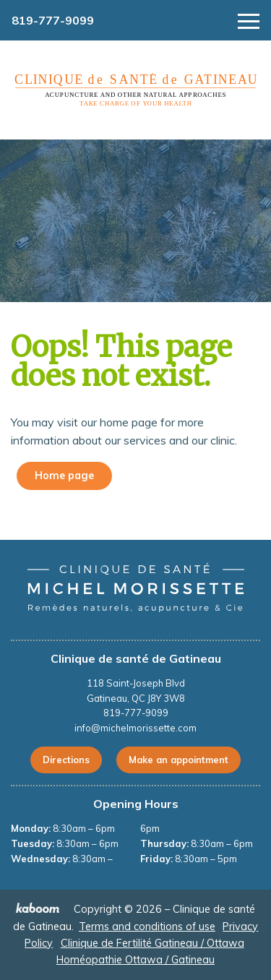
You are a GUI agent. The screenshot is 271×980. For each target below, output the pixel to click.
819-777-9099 (53, 20)
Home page (64, 476)
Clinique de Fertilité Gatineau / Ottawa (152, 943)
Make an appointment (178, 760)
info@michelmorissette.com (135, 728)
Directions (66, 760)
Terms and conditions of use (147, 927)
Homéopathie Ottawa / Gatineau (135, 960)
